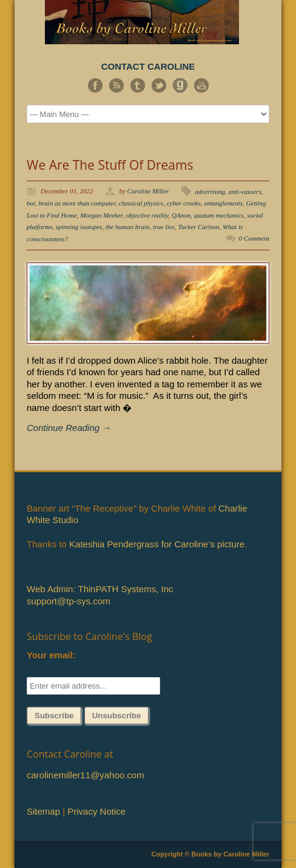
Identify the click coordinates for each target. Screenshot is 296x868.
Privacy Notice (96, 811)
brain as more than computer (77, 203)
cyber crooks (184, 203)
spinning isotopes (79, 227)
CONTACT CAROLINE (148, 66)
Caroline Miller (148, 191)
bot (31, 203)
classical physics (141, 203)
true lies (164, 227)
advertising (210, 192)
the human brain (128, 227)
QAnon (181, 215)
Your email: (51, 655)
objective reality (147, 215)
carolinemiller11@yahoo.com (86, 775)
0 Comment (254, 238)
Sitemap (43, 811)
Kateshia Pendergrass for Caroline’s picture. (158, 544)
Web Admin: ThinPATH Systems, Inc (100, 589)
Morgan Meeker (101, 215)
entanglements (224, 203)
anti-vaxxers (245, 192)
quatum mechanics (219, 215)
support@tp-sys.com (69, 601)
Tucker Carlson (198, 227)
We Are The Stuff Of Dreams (110, 165)
